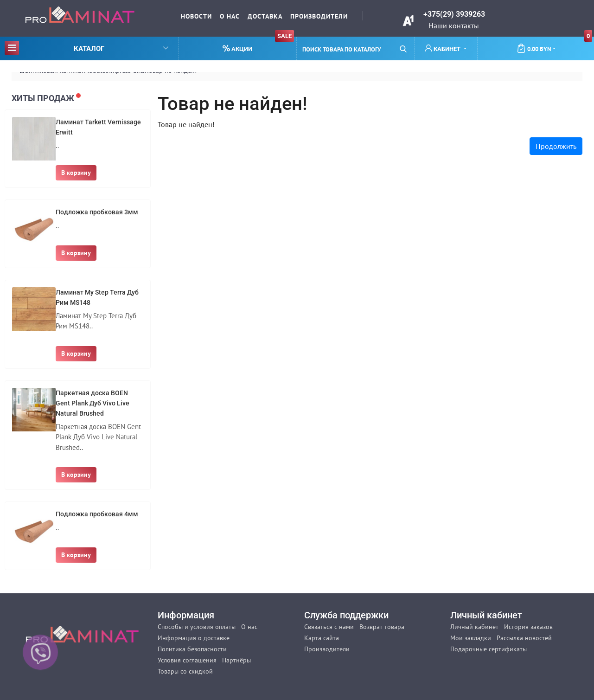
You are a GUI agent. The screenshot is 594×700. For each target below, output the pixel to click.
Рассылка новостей (524, 638)
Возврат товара (382, 627)
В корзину (76, 173)
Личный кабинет (474, 627)
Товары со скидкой (185, 671)
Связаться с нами (329, 627)
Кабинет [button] (443, 48)
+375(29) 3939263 (454, 14)
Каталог (86, 48)
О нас (230, 16)
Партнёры (236, 660)
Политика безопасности (192, 649)
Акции (258, 45)
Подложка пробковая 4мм (97, 514)
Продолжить (556, 146)
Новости (196, 16)
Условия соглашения (187, 660)
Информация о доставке (194, 638)
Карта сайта (322, 638)
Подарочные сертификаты (489, 649)
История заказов (528, 627)
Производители (319, 16)
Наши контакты (454, 26)
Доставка (265, 16)
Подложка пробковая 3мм (97, 212)
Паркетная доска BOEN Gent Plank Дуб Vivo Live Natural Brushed (93, 403)
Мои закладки (471, 638)
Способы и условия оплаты (197, 627)
